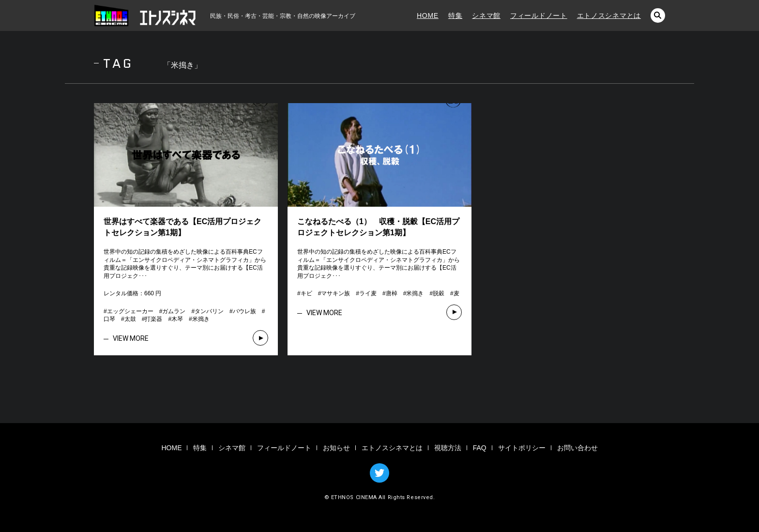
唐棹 (392, 293)
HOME (428, 15)
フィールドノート (539, 15)
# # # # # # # (378, 293)
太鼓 (130, 319)
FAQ (480, 448)
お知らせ (336, 448)
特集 (455, 15)
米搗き (201, 319)
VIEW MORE (131, 338)
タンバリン (209, 311)
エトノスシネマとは (609, 15)
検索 (658, 15)
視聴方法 (448, 448)
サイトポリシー (522, 448)
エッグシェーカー (130, 311)
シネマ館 (486, 15)
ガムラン (174, 311)
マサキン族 (335, 293)
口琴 (109, 319)
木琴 (177, 319)
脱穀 (439, 293)
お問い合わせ (577, 448)
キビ (306, 293)
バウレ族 (244, 311)
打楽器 (153, 319)
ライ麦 (368, 293)
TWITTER (379, 473)
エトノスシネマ (145, 15)
